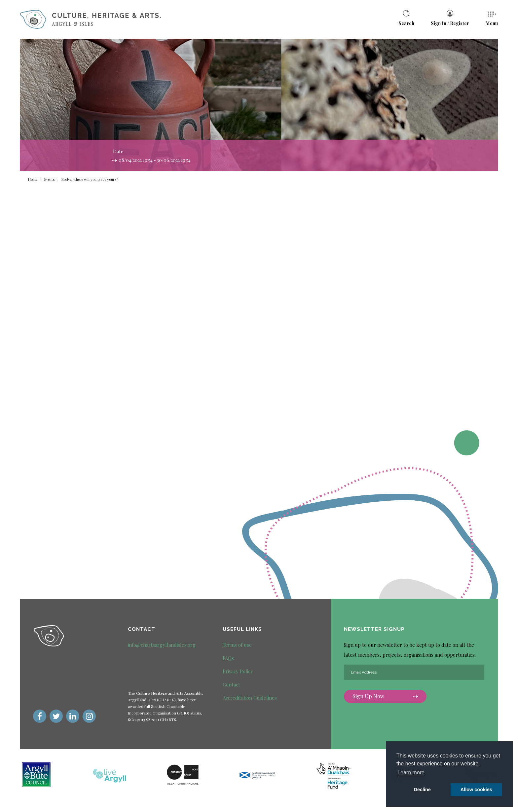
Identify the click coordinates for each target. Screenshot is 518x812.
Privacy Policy (238, 671)
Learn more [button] (411, 773)
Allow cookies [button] (476, 790)
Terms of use (237, 645)
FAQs (228, 658)
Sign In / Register (450, 18)
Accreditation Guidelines (250, 698)
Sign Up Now (385, 696)
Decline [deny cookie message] (422, 790)
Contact (231, 684)
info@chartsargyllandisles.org (162, 645)
